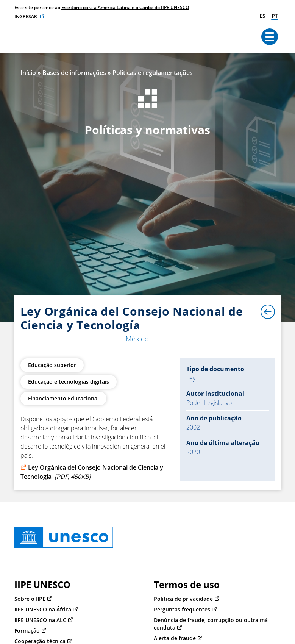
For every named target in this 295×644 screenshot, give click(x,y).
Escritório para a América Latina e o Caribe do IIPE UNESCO (125, 7)
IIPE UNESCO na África (43, 609)
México (137, 339)
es (262, 16)
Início (28, 73)
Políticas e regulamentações (153, 73)
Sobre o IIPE (30, 599)
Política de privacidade (183, 599)
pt (275, 16)
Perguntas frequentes (182, 609)
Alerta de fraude (175, 638)
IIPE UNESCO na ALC (40, 620)
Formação (27, 631)
